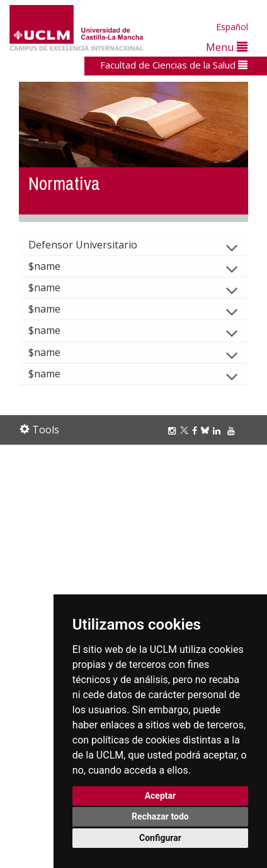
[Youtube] (233, 431)
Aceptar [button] (161, 796)
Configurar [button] (160, 838)
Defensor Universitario (93, 245)
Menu (227, 47)
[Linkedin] (217, 431)
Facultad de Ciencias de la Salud (174, 65)
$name (54, 266)
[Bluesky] (207, 431)
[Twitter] (186, 431)
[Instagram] (174, 431)
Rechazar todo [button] (160, 816)
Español (232, 27)
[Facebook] (196, 431)
